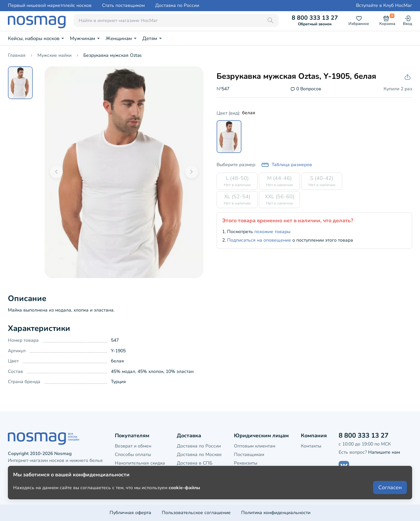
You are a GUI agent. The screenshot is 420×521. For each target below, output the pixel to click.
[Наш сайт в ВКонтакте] (344, 466)
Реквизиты (246, 463)
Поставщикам (249, 455)
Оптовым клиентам (255, 446)
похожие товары (272, 232)
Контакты (311, 446)
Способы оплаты (133, 455)
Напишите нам (384, 452)
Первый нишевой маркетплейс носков (50, 6)
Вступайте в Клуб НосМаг (384, 6)
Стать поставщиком (123, 6)
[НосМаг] (37, 20)
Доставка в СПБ (195, 463)
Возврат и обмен (133, 446)
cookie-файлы (184, 499)
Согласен (390, 499)
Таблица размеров (287, 165)
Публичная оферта (130, 513)
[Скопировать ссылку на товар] (407, 77)
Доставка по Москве (199, 455)
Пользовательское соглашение (196, 513)
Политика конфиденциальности (276, 513)
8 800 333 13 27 (315, 20)
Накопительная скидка (140, 463)
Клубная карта (131, 472)
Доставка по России (177, 6)
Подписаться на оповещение (259, 240)
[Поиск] (270, 20)
